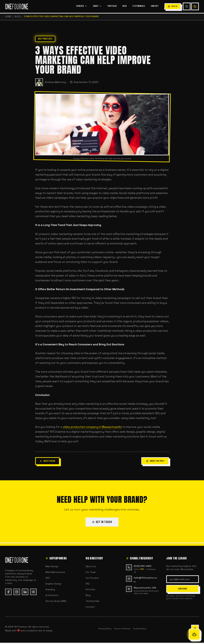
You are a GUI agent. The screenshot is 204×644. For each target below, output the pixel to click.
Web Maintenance (55, 572)
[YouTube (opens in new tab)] (33, 592)
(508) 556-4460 (143, 566)
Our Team (91, 572)
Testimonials (93, 601)
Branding (50, 589)
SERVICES (82, 6)
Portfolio (91, 589)
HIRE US (173, 6)
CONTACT (155, 6)
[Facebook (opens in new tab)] (8, 592)
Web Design (52, 566)
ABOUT (97, 6)
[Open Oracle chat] (194, 634)
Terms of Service (122, 629)
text (142, 569)
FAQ (88, 584)
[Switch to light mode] (195, 6)
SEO (48, 578)
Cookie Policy (139, 629)
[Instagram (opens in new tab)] (17, 592)
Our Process (92, 578)
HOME (8, 16)
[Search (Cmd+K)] (187, 6)
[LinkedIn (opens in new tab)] (25, 592)
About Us (91, 566)
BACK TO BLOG (47, 461)
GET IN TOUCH (102, 522)
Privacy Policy (105, 629)
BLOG (125, 6)
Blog (18, 16)
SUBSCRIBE (183, 589)
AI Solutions (52, 595)
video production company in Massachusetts (92, 427)
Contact (90, 607)
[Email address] (183, 579)
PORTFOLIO (112, 6)
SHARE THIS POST (155, 461)
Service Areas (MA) (56, 601)
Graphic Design (54, 584)
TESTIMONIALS (139, 6)
